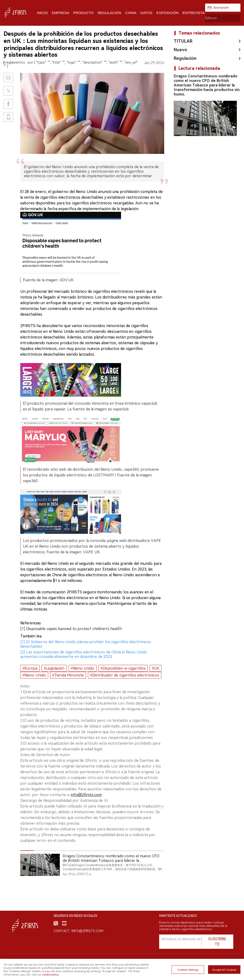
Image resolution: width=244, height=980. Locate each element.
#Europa (30, 668)
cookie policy (51, 975)
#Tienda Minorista (68, 675)
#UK (156, 668)
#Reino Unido (82, 668)
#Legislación (54, 668)
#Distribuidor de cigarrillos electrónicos (125, 675)
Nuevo (180, 50)
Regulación (185, 58)
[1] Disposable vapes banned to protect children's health (71, 629)
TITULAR (183, 41)
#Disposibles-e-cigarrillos (123, 668)
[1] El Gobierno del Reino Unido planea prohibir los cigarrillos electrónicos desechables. (86, 644)
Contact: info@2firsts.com (78, 931)
